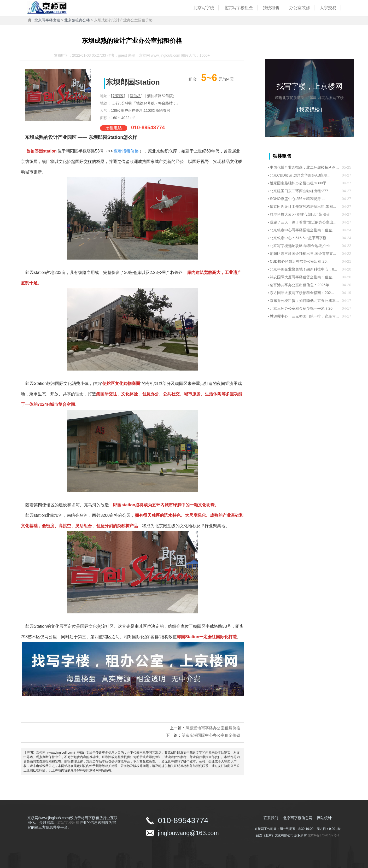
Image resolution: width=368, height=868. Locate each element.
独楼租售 (271, 8)
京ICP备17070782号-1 (324, 835)
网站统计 (324, 818)
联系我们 (271, 818)
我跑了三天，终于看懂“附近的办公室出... (303, 222)
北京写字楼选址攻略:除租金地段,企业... (302, 246)
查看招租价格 (126, 151)
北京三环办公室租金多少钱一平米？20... (303, 308)
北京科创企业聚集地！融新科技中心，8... (303, 269)
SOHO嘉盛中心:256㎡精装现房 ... (297, 199)
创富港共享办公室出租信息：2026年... (301, 285)
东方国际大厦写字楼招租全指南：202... (302, 293)
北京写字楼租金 (238, 8)
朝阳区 (118, 96)
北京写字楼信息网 (298, 818)
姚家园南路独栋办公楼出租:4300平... (300, 183)
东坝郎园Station (133, 82)
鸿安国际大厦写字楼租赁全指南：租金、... (304, 277)
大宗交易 (328, 8)
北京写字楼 (204, 8)
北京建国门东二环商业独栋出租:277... (300, 191)
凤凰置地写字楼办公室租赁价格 (213, 728)
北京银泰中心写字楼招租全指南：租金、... (304, 230)
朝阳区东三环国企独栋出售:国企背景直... (303, 254)
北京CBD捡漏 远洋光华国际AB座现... (300, 175)
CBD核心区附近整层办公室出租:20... (300, 261)
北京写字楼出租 (47, 20)
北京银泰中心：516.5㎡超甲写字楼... (300, 238)
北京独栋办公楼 (77, 20)
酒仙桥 (135, 96)
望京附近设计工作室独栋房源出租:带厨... (303, 207)
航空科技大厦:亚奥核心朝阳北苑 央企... (302, 214)
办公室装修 (300, 8)
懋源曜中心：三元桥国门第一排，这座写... (304, 316)
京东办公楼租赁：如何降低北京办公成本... (304, 301)
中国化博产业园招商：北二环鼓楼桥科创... (304, 167)
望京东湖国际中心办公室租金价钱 (211, 735)
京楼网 (41, 753)
